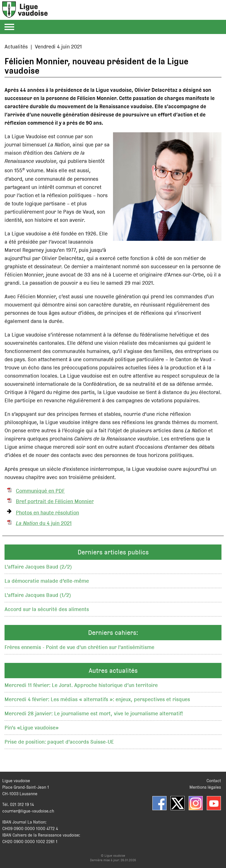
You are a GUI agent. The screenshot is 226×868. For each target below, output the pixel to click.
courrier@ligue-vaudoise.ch (28, 811)
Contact (214, 781)
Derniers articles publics (113, 552)
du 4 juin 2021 (44, 523)
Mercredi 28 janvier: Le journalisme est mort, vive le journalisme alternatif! (94, 713)
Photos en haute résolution (47, 513)
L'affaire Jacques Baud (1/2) (38, 595)
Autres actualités (113, 671)
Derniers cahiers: (113, 633)
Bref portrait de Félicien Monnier (55, 501)
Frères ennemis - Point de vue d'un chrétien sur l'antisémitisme (79, 647)
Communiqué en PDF (40, 491)
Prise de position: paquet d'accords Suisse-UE (59, 742)
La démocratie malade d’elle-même (47, 581)
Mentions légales (205, 787)
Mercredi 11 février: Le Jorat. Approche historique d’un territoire (81, 685)
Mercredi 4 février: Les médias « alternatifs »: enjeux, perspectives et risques (97, 699)
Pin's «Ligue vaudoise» (32, 728)
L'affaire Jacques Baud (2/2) (38, 567)
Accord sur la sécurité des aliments (47, 609)
